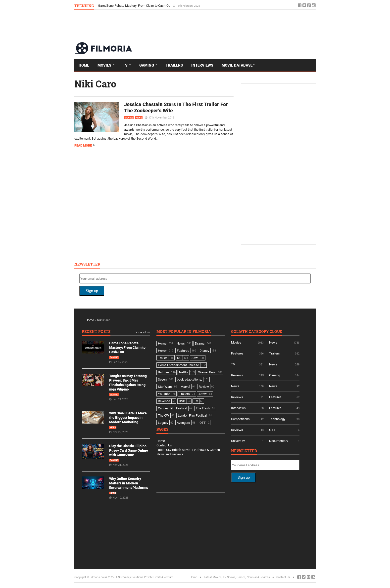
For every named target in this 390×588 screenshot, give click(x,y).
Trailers (174, 65)
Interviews (202, 65)
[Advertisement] (225, 26)
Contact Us (164, 445)
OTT (272, 430)
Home (84, 65)
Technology (277, 419)
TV (126, 65)
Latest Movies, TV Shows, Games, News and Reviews (237, 577)
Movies (105, 65)
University (238, 441)
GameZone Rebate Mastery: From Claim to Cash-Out (135, 6)
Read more (83, 145)
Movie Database (237, 65)
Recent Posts (96, 332)
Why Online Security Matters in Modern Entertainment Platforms (129, 483)
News (139, 118)
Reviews (237, 375)
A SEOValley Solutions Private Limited (139, 577)
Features (237, 353)
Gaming (147, 65)
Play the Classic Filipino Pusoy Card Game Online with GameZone (129, 450)
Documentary (279, 441)
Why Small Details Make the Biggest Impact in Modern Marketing (128, 418)
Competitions (240, 419)
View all (141, 332)
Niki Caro (95, 84)
